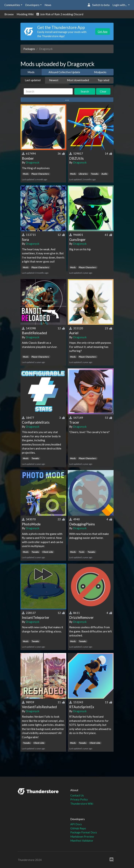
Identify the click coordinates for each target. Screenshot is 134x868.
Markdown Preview (82, 837)
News (48, 5)
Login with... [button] (120, 5)
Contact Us (77, 795)
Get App (103, 31)
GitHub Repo (78, 828)
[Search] (48, 91)
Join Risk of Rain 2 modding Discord (60, 14)
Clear (103, 91)
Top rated (103, 80)
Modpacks (100, 72)
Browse (9, 14)
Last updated (33, 80)
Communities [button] (12, 5)
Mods (31, 72)
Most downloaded (78, 80)
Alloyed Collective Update (64, 72)
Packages (29, 49)
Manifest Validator (82, 841)
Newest (54, 80)
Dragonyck (32, 162)
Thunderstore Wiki (82, 804)
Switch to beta (98, 5)
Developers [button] (32, 5)
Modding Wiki (25, 14)
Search (85, 91)
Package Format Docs (84, 832)
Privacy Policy (79, 799)
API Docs (76, 824)
